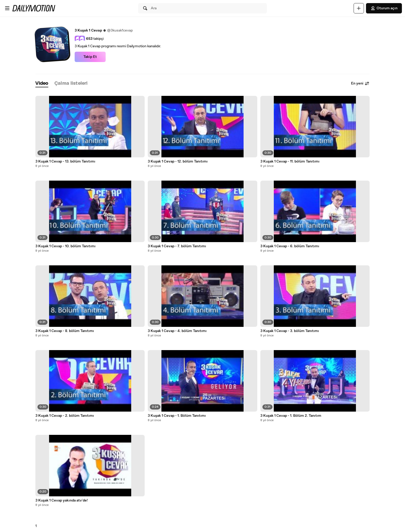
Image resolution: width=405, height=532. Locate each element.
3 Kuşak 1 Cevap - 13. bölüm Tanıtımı (65, 161)
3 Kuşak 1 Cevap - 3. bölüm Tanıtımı (290, 331)
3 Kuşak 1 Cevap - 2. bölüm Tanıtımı (65, 416)
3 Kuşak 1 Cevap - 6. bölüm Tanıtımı (290, 246)
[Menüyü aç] (7, 8)
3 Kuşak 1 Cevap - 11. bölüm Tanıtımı (290, 161)
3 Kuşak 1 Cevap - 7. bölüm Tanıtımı (177, 246)
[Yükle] (359, 8)
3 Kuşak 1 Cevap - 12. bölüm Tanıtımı (178, 161)
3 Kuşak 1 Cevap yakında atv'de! (62, 500)
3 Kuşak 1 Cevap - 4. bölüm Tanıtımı (177, 331)
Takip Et (90, 57)
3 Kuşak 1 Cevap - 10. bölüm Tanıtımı (65, 246)
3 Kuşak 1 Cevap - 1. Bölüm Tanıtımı (177, 416)
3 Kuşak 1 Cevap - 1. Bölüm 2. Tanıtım (291, 416)
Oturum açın (384, 8)
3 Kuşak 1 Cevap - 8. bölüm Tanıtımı (65, 331)
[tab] (42, 84)
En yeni (360, 83)
